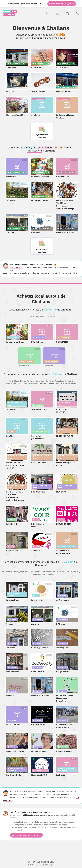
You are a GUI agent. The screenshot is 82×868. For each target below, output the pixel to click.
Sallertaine (39, 316)
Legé (22, 572)
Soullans (30, 316)
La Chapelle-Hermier (11, 572)
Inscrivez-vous (16, 267)
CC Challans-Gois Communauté (64, 792)
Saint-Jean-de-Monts (45, 381)
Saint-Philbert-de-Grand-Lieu (53, 572)
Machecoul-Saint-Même (38, 384)
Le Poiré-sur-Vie (73, 572)
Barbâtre (36, 572)
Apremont (31, 381)
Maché (51, 384)
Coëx (57, 384)
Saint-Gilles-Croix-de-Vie (17, 384)
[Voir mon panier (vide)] (67, 13)
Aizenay (28, 572)
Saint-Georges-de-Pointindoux (41, 574)
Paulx (57, 381)
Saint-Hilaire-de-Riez (17, 381)
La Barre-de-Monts (68, 384)
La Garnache (50, 316)
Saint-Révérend (67, 381)
